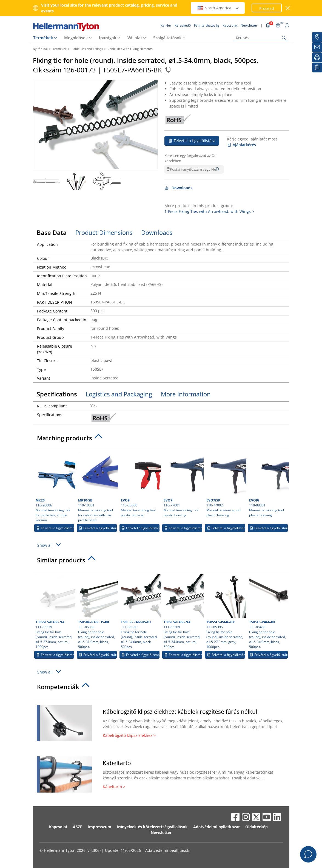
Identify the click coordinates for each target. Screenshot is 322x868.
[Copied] (168, 70)
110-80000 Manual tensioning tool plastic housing (140, 485)
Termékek (43, 38)
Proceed (267, 8)
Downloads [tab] (157, 232)
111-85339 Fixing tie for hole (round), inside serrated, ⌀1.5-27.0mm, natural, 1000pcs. (55, 611)
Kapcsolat (58, 827)
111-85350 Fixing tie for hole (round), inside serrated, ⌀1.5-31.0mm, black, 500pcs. (97, 611)
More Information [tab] (186, 394)
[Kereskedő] (317, 37)
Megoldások (76, 38)
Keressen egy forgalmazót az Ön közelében (190, 158)
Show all (50, 545)
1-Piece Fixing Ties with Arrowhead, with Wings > (209, 211)
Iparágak (108, 38)
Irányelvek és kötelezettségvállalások (152, 827)
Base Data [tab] (52, 232)
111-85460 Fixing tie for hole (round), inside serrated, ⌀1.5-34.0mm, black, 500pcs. (268, 611)
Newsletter (161, 832)
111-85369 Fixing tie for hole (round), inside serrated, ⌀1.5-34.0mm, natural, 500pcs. (183, 611)
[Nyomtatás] (317, 57)
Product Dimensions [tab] (104, 232)
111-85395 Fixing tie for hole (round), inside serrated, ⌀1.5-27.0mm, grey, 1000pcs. (226, 611)
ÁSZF (78, 827)
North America (218, 8)
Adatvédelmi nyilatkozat (216, 827)
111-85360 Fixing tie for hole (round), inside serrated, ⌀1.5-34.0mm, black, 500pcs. (140, 611)
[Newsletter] (317, 47)
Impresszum (99, 827)
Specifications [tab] (57, 394)
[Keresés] (261, 38)
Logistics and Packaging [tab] (119, 394)
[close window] (288, 8)
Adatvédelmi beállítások (167, 850)
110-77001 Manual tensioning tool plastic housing (183, 485)
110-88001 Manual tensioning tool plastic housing (268, 485)
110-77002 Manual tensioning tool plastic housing (226, 485)
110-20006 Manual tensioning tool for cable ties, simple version (55, 487)
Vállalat (135, 38)
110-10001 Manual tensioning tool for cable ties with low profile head (97, 487)
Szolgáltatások (167, 38)
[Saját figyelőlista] (317, 67)
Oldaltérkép (257, 827)
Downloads (179, 188)
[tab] (161, 439)
